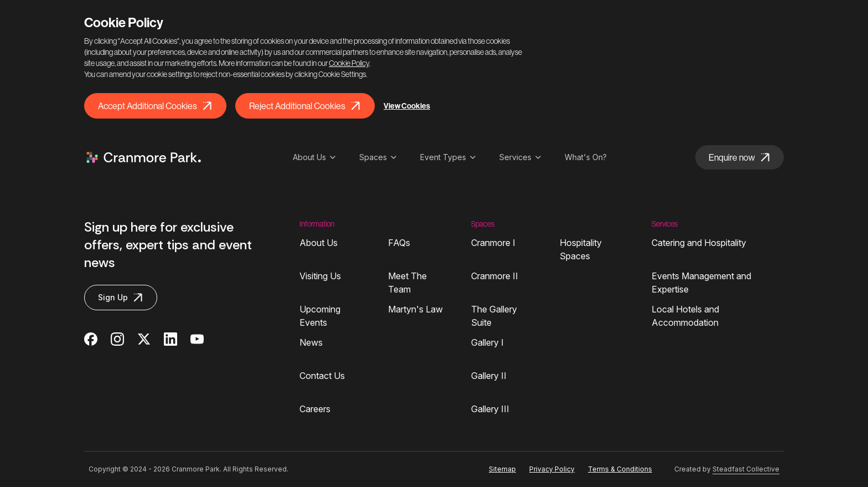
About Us (319, 243)
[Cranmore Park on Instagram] (117, 339)
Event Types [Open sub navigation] (449, 157)
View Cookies (407, 106)
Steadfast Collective (746, 469)
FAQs (399, 243)
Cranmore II (495, 276)
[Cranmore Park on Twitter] (144, 339)
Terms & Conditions (620, 469)
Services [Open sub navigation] (521, 157)
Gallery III (490, 409)
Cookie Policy (349, 63)
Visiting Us (320, 276)
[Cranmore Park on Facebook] (91, 339)
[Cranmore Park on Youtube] (197, 339)
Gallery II (489, 376)
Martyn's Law (415, 309)
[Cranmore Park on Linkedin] (170, 339)
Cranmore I (493, 243)
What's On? (586, 157)
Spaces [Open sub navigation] (379, 157)
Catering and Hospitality (699, 243)
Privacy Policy (552, 469)
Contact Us (322, 376)
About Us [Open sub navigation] (315, 157)
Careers (315, 409)
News (311, 342)
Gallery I (487, 342)
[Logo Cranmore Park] (144, 157)
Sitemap (502, 469)
